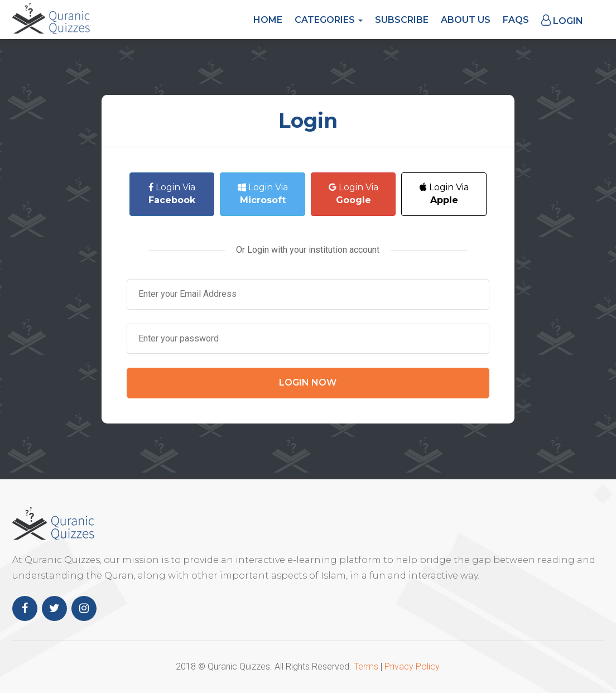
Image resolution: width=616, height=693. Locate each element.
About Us (466, 20)
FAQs (516, 20)
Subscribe (402, 20)
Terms (366, 666)
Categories (329, 20)
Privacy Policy (412, 666)
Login (562, 20)
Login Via (172, 194)
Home (268, 20)
